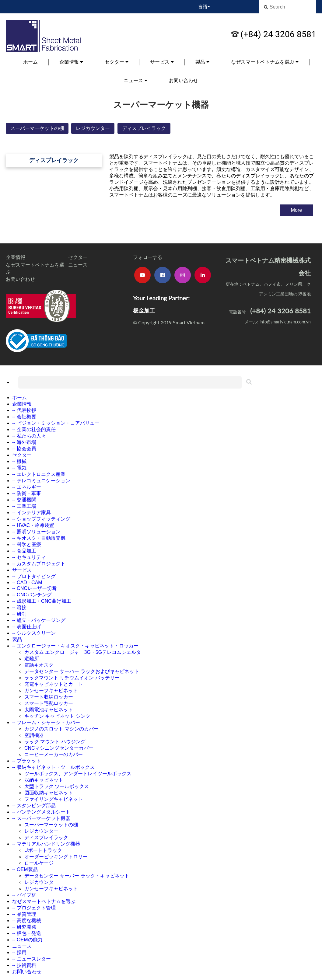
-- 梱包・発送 (27, 933)
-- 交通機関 (24, 500)
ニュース (135, 80)
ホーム (30, 62)
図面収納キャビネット (49, 793)
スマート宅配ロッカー (49, 703)
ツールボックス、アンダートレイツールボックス (78, 774)
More (296, 210)
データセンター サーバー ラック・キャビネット (77, 876)
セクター (117, 62)
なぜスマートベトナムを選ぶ (265, 62)
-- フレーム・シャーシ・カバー (46, 722)
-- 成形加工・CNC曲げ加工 (42, 601)
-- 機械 (19, 461)
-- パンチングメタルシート (41, 812)
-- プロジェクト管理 (34, 908)
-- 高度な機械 (27, 921)
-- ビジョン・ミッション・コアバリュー (56, 423)
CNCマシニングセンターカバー (59, 748)
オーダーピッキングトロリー (56, 857)
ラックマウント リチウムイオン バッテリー (72, 678)
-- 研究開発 (24, 927)
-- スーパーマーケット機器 (41, 818)
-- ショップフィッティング (41, 519)
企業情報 (71, 62)
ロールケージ (39, 863)
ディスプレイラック (144, 128)
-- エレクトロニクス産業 (39, 474)
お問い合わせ (184, 80)
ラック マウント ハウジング (55, 742)
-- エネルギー (27, 487)
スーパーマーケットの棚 (37, 128)
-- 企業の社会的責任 (34, 429)
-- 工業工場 (24, 506)
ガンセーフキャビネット (51, 691)
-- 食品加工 (24, 551)
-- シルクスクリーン (34, 633)
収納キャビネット (44, 780)
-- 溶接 (19, 607)
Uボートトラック (43, 850)
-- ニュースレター (32, 959)
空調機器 (34, 735)
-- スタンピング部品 (34, 806)
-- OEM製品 (25, 869)
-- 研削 (19, 614)
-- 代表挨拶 (24, 410)
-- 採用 (19, 952)
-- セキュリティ (29, 557)
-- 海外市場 (24, 442)
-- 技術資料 (24, 965)
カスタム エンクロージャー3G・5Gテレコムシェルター (85, 652)
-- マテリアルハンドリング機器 (46, 844)
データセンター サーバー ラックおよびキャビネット (82, 671)
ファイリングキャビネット (54, 799)
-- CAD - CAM (27, 582)
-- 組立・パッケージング (39, 620)
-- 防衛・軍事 (27, 493)
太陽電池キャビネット (49, 710)
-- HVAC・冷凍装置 (33, 525)
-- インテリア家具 (32, 513)
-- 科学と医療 (27, 544)
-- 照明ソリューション (36, 532)
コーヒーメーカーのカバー (54, 754)
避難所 (32, 659)
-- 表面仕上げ (27, 627)
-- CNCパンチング (32, 595)
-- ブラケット (27, 761)
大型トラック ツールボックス (57, 786)
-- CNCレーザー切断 (34, 588)
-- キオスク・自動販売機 (39, 538)
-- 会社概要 (24, 417)
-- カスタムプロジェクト (39, 564)
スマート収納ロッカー (49, 697)
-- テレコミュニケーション (41, 481)
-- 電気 (19, 468)
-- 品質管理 (24, 914)
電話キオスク (39, 665)
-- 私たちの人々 (29, 436)
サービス (162, 62)
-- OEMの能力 (27, 940)
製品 (202, 62)
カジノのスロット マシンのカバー (61, 729)
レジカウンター (93, 128)
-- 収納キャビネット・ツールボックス (53, 767)
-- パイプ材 (24, 895)
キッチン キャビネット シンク (57, 716)
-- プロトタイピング (34, 576)
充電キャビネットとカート (54, 684)
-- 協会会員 (24, 449)
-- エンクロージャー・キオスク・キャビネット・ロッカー (75, 646)
